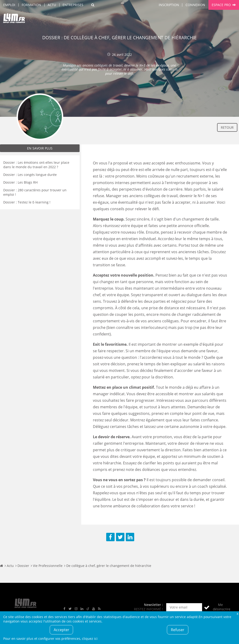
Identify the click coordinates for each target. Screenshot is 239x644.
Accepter (62, 630)
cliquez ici (90, 639)
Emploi (9, 5)
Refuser (178, 630)
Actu (52, 5)
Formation (31, 5)
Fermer (237, 614)
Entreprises (73, 5)
